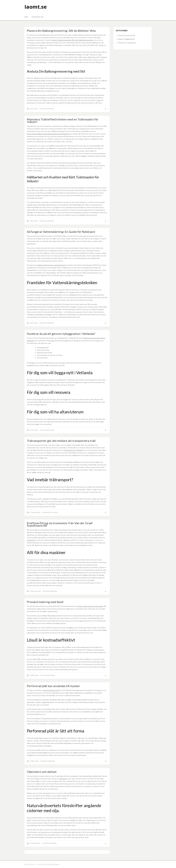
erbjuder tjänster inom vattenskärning (51, 265)
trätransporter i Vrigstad (73, 450)
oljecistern (63, 779)
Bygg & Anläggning (47, 109)
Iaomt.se (36, 7)
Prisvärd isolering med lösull (45, 602)
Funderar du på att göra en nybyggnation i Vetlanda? (61, 334)
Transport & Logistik (50, 512)
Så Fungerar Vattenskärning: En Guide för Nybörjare (61, 232)
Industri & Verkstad (47, 221)
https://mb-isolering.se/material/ (90, 606)
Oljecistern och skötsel (42, 772)
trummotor (31, 540)
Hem (26, 17)
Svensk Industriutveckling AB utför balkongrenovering (72, 40)
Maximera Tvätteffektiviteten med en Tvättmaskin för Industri (63, 120)
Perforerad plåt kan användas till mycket (53, 686)
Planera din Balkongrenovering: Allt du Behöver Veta (61, 31)
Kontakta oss (38, 17)
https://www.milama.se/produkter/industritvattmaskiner (48, 134)
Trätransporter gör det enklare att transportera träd (61, 441)
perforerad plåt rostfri (51, 690)
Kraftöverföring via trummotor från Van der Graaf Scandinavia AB (60, 524)
